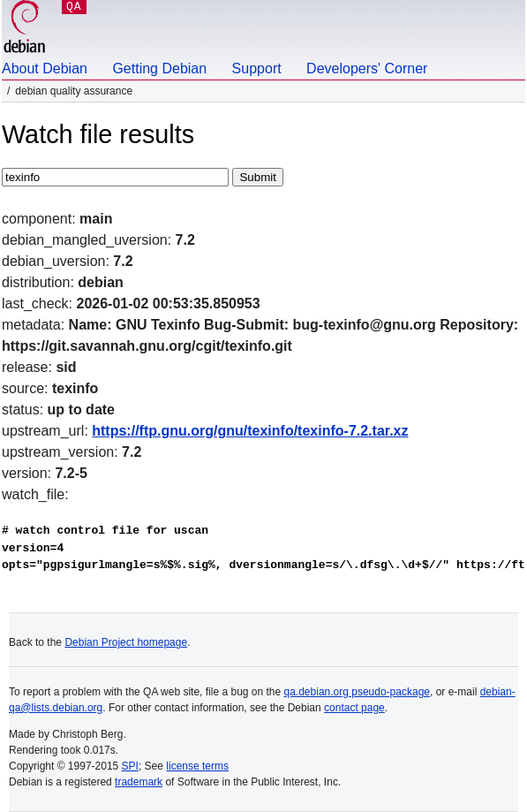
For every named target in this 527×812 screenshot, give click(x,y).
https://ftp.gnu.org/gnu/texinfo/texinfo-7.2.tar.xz (250, 431)
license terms (197, 766)
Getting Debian (159, 68)
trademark (139, 782)
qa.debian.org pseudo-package (357, 692)
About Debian (45, 68)
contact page (354, 708)
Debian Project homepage (126, 642)
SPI (130, 766)
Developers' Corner (367, 68)
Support (257, 68)
